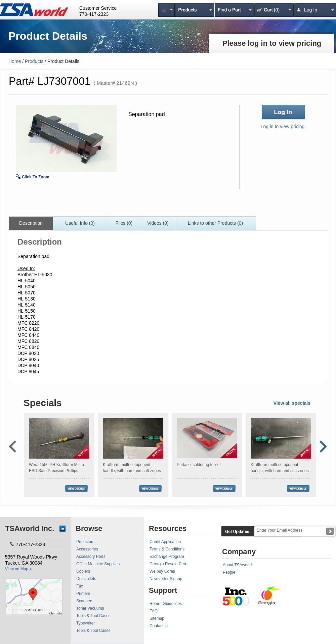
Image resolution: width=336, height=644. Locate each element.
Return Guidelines (166, 604)
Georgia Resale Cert (168, 564)
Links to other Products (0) (215, 223)
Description (31, 223)
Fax (80, 586)
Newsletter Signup (166, 579)
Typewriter (86, 623)
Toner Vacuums (90, 608)
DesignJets (86, 579)
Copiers (83, 571)
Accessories (87, 549)
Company (239, 552)
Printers (83, 594)
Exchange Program (167, 557)
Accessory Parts (91, 557)
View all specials (292, 403)
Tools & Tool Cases (93, 616)
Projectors (85, 542)
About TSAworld (237, 565)
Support (163, 590)
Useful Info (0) (80, 223)
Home (15, 61)
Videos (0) (158, 223)
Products (34, 61)
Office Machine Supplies (98, 564)
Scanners (85, 601)
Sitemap (157, 618)
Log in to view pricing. (283, 127)
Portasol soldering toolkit (199, 465)
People (229, 572)
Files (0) (124, 223)
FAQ (154, 611)
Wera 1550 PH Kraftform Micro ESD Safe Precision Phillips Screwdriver (56, 471)
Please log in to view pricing (272, 43)
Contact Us (159, 626)
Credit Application (165, 542)
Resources (168, 528)
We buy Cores (162, 571)
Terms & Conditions (167, 549)
